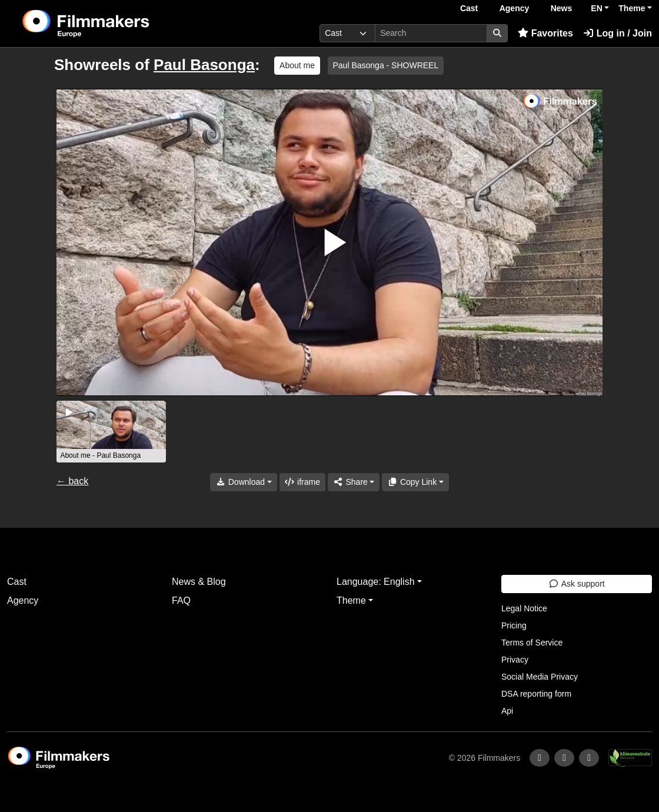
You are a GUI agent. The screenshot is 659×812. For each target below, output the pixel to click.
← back (72, 481)
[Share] (354, 482)
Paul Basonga (204, 65)
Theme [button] (632, 8)
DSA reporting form (536, 694)
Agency (515, 8)
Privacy (515, 660)
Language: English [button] (376, 582)
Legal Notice (524, 608)
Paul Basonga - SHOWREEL (386, 65)
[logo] (115, 24)
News (562, 8)
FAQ (181, 600)
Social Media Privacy (540, 677)
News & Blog (199, 582)
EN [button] (596, 8)
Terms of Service (532, 643)
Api (507, 711)
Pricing (514, 625)
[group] (111, 432)
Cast (469, 8)
